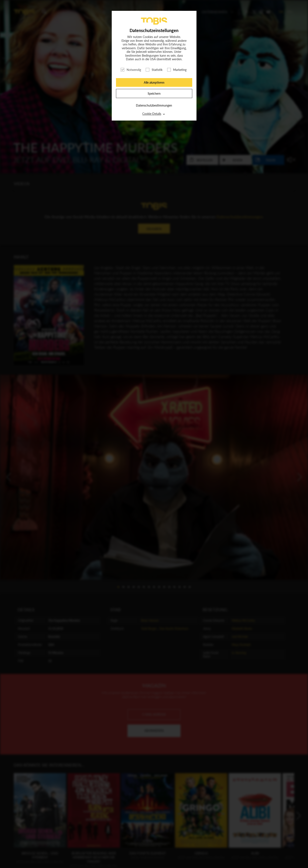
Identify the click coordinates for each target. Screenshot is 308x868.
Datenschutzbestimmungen (154, 105)
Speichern (154, 93)
